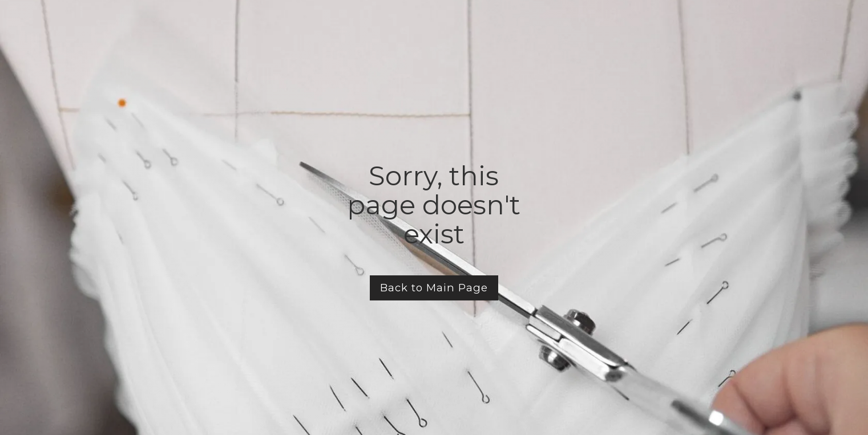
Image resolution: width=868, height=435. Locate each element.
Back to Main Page (434, 288)
